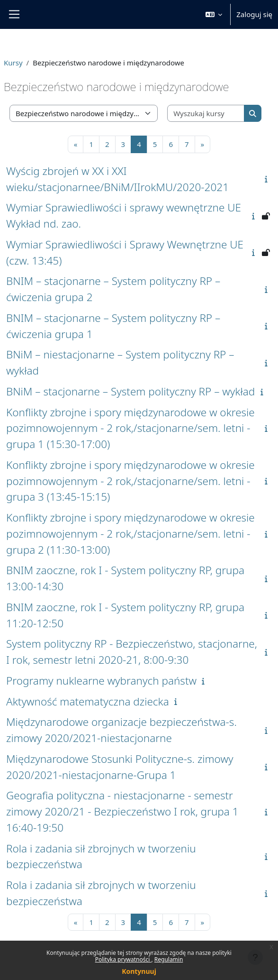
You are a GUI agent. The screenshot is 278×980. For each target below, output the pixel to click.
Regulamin (169, 959)
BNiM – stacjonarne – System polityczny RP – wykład (130, 391)
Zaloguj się (254, 14)
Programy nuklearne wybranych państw (101, 681)
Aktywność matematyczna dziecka (88, 701)
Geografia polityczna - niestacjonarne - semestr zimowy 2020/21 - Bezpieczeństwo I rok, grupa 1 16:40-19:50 (122, 811)
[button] (214, 14)
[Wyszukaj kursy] (206, 114)
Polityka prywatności (123, 959)
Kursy (13, 63)
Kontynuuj (139, 971)
